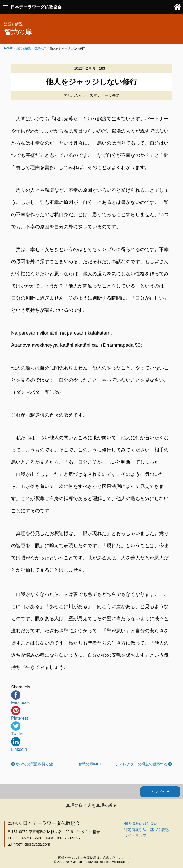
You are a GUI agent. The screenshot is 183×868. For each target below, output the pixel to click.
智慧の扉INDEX (92, 764)
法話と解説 (24, 48)
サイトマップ (135, 835)
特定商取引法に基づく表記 (146, 830)
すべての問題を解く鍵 (34, 764)
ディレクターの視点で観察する (141, 764)
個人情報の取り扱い (141, 824)
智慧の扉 (40, 48)
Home (8, 48)
